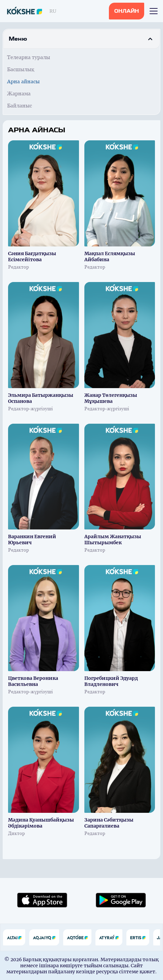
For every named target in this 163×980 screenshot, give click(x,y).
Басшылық (21, 69)
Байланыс (19, 106)
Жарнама (19, 94)
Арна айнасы (23, 81)
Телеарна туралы (29, 57)
